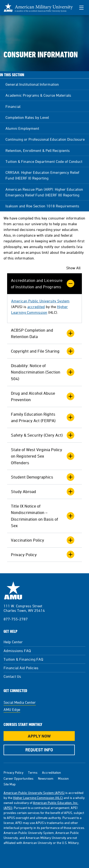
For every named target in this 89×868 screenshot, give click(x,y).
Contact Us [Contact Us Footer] (12, 676)
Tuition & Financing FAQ (23, 659)
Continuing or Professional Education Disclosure (45, 139)
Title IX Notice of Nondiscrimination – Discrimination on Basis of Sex (43, 516)
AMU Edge (12, 709)
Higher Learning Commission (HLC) (38, 798)
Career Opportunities (19, 778)
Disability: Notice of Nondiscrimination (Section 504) (43, 372)
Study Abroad (43, 492)
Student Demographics (43, 477)
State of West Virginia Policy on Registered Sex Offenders (43, 456)
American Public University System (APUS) (34, 793)
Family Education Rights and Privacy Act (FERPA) (43, 417)
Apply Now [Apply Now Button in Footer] (39, 736)
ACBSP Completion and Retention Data (43, 333)
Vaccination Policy (43, 540)
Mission (63, 778)
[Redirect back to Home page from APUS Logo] (38, 8)
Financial (13, 106)
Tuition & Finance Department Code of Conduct (44, 161)
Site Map (10, 784)
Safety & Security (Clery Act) (43, 435)
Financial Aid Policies (21, 668)
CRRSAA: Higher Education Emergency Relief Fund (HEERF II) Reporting (42, 175)
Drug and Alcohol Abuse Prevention (43, 397)
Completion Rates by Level (27, 117)
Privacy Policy (43, 554)
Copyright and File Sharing (43, 351)
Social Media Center (20, 702)
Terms (33, 772)
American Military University (13, 590)
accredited (36, 307)
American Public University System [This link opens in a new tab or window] (40, 301)
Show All (73, 268)
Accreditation (52, 772)
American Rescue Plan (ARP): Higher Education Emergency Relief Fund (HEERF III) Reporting (44, 192)
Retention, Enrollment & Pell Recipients (38, 150)
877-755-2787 (16, 619)
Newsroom (46, 778)
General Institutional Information (32, 84)
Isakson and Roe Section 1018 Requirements (42, 206)
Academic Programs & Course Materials (38, 95)
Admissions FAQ (17, 651)
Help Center (13, 642)
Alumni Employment (22, 128)
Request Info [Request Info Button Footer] (39, 750)
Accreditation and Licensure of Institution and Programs (43, 284)
